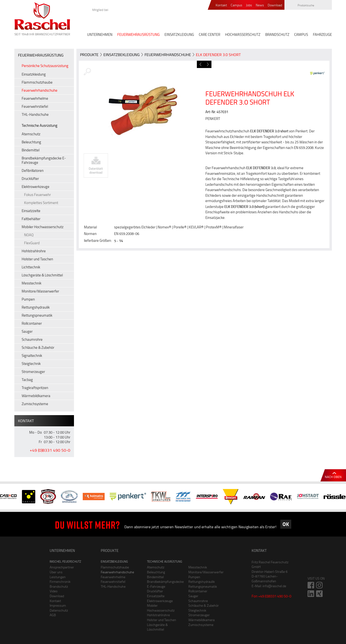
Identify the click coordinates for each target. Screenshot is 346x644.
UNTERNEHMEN (100, 34)
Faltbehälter (31, 219)
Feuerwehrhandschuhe (40, 90)
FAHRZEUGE (322, 34)
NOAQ (29, 235)
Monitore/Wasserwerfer (40, 291)
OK (286, 524)
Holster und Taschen (37, 259)
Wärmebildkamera (36, 396)
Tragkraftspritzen (35, 388)
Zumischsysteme (35, 404)
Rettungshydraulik (36, 307)
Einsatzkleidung (34, 74)
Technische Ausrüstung (40, 125)
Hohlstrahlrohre (34, 251)
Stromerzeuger (33, 372)
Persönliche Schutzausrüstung (45, 66)
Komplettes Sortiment (41, 203)
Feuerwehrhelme (35, 98)
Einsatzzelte (31, 211)
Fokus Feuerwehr (37, 195)
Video (54, 591)
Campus (237, 5)
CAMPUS (301, 34)
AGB (53, 615)
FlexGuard (32, 243)
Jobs (249, 5)
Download (275, 5)
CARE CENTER (209, 34)
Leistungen (58, 577)
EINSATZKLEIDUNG (179, 34)
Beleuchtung (31, 142)
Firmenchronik (60, 581)
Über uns (56, 572)
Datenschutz (59, 610)
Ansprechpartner (62, 567)
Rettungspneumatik (37, 315)
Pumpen (28, 299)
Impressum (58, 605)
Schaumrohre (32, 339)
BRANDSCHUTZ (277, 34)
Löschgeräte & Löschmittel (42, 275)
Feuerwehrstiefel (35, 106)
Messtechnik (32, 283)
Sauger (27, 331)
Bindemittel (31, 150)
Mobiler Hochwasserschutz (43, 227)
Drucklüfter (30, 179)
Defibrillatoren (33, 171)
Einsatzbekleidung (122, 55)
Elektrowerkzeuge (36, 187)
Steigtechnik (31, 364)
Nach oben (333, 477)
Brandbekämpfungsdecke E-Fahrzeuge (44, 160)
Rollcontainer (32, 323)
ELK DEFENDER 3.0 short (218, 55)
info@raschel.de (274, 586)
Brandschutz (59, 586)
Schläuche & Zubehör (38, 347)
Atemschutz (31, 134)
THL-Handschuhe (35, 114)
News (260, 5)
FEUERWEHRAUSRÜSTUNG (138, 34)
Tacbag (27, 380)
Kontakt (221, 5)
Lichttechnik (31, 267)
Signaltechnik (32, 356)
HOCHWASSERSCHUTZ (243, 34)
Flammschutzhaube (37, 82)
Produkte (89, 55)
